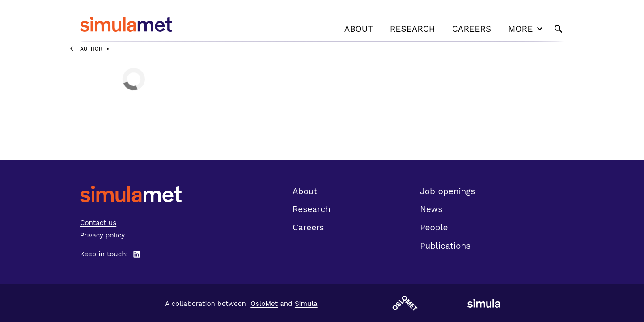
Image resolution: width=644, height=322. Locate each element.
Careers (472, 29)
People (434, 227)
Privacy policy (102, 235)
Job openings (447, 191)
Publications (445, 246)
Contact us (98, 223)
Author (91, 49)
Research (413, 29)
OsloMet (264, 304)
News (431, 209)
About (359, 29)
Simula (306, 304)
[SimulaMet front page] (131, 194)
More (526, 29)
